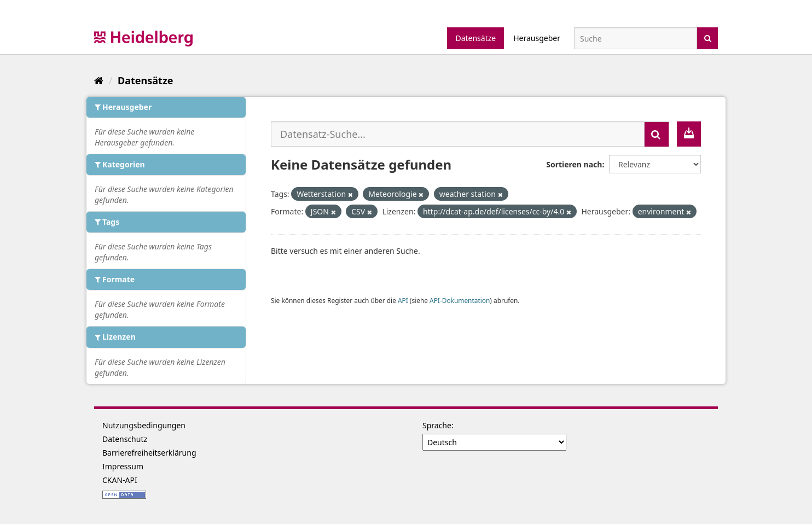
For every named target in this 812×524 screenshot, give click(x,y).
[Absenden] (708, 37)
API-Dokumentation (460, 300)
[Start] (99, 80)
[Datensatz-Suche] (636, 38)
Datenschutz (125, 439)
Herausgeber (537, 38)
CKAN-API (120, 480)
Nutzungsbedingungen (144, 425)
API (403, 300)
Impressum (123, 466)
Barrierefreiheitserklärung (149, 453)
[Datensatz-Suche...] (458, 134)
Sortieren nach (574, 164)
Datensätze (475, 38)
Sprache (437, 425)
